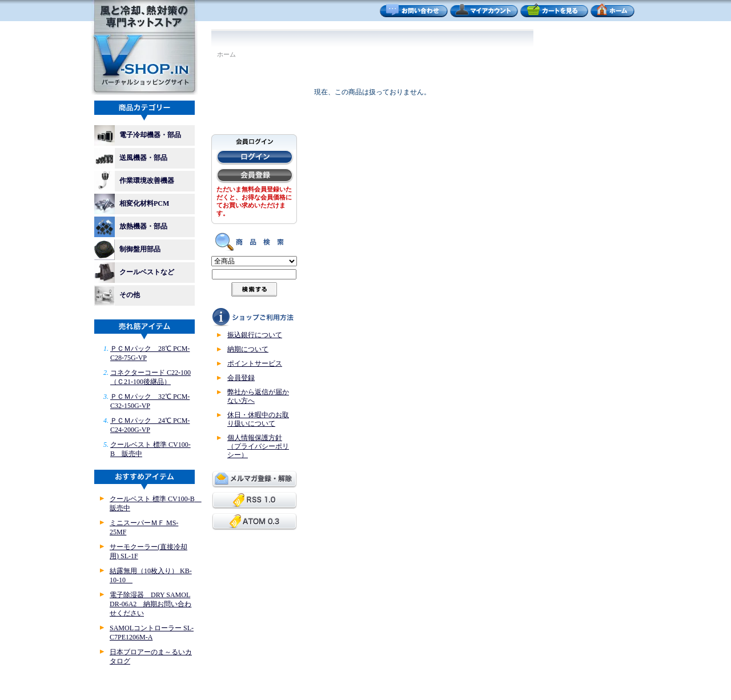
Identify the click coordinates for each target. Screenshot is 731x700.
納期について (248, 349)
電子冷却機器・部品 (138, 135)
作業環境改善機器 (138, 181)
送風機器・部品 (134, 158)
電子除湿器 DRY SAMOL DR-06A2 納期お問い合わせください (150, 604)
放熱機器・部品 (134, 227)
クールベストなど (134, 273)
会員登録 (241, 378)
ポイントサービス (255, 363)
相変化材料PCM (135, 204)
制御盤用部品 (131, 250)
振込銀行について (255, 335)
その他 (117, 295)
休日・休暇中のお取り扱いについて (258, 419)
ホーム (226, 54)
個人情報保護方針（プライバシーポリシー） (258, 446)
